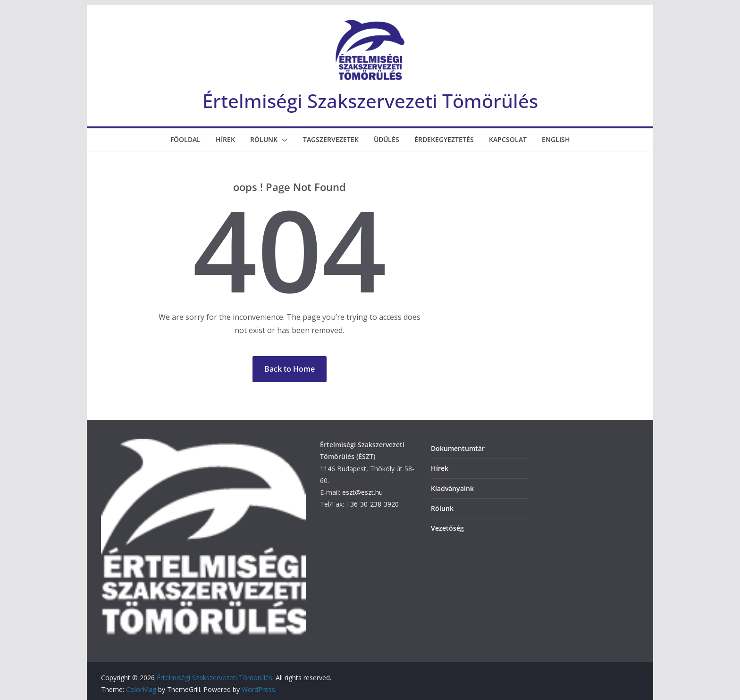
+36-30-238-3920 (372, 504)
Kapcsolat (508, 139)
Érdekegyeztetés (444, 139)
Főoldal (185, 139)
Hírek (225, 139)
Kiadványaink (452, 488)
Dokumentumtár (458, 448)
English (556, 139)
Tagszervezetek (331, 139)
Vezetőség (447, 528)
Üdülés (387, 139)
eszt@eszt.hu (362, 492)
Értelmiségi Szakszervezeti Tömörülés (370, 101)
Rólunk (264, 139)
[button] (283, 140)
